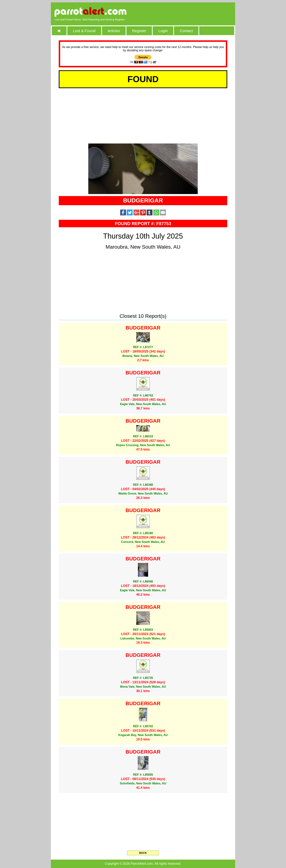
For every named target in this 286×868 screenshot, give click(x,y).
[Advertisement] (190, 12)
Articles (114, 31)
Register (139, 31)
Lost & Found (84, 31)
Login (163, 31)
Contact (186, 31)
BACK (143, 853)
